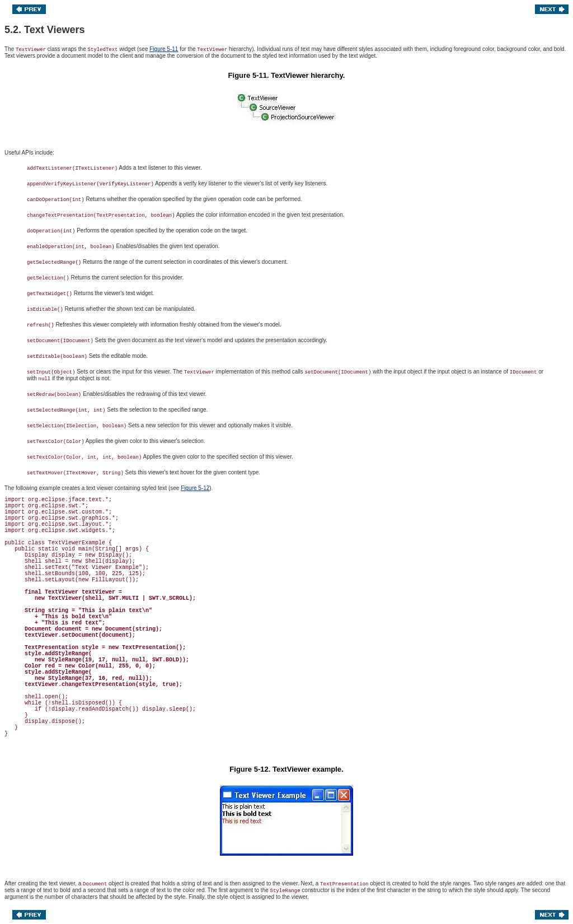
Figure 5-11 (164, 49)
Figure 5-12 (195, 488)
